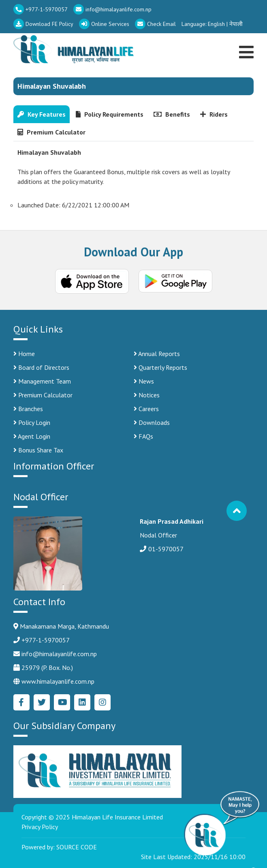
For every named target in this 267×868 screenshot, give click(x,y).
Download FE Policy (43, 24)
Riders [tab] (214, 114)
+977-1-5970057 (41, 9)
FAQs (143, 436)
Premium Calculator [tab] (51, 132)
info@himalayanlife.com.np (112, 9)
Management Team (42, 381)
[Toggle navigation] (248, 43)
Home (24, 354)
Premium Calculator (43, 395)
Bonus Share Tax (38, 450)
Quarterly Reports (160, 367)
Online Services (104, 24)
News (144, 381)
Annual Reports (157, 354)
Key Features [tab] (42, 114)
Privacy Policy (40, 827)
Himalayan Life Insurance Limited (117, 817)
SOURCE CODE (77, 847)
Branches (28, 409)
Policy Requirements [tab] (110, 114)
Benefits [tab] (172, 114)
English (216, 24)
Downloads (152, 422)
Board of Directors (41, 367)
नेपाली (236, 24)
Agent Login (32, 436)
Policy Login (32, 422)
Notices (147, 395)
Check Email (155, 24)
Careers (146, 409)
